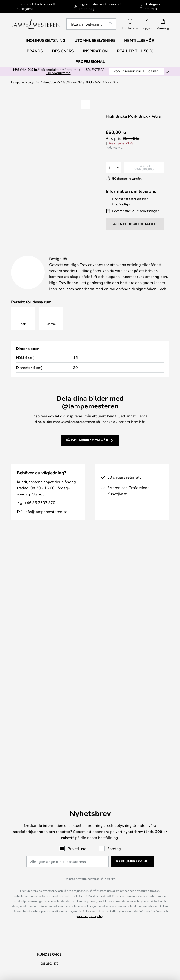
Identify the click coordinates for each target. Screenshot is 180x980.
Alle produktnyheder (50, 931)
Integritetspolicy (50, 885)
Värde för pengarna (50, 922)
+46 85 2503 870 (40, 514)
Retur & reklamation (50, 762)
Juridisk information (49, 876)
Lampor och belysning (26, 82)
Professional (90, 61)
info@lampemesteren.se (46, 523)
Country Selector (50, 890)
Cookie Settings (131, 876)
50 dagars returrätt (131, 762)
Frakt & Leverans (49, 757)
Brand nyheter (131, 880)
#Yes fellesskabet (131, 871)
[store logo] (36, 24)
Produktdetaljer (108, 254)
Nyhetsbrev (131, 757)
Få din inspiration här (87, 452)
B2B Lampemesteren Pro (131, 885)
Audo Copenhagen (49, 912)
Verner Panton (49, 917)
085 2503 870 (49, 725)
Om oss (49, 871)
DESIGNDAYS (136, 71)
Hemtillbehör (51, 82)
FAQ (49, 735)
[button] (31, 159)
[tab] (43, 254)
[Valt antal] (113, 167)
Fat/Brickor (70, 82)
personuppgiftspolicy (90, 678)
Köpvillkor (50, 880)
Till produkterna (58, 73)
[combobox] (91, 24)
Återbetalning (49, 767)
